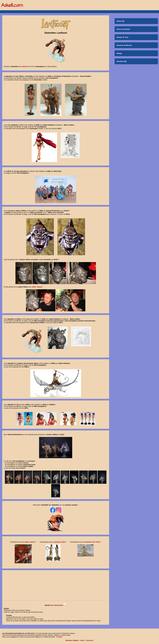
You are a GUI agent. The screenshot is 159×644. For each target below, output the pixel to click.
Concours (90, 640)
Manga (119, 53)
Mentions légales (72, 640)
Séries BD (121, 21)
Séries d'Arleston (123, 29)
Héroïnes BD (122, 61)
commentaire (58, 605)
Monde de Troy (122, 37)
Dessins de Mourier (124, 45)
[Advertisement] (56, 585)
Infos (82, 640)
